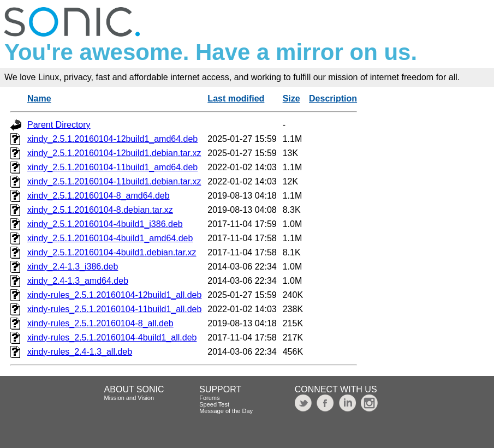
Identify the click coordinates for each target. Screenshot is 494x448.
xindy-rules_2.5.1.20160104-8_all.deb (100, 323)
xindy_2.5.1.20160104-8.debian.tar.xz (100, 210)
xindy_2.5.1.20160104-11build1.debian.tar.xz (114, 181)
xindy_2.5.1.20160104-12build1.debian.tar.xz (114, 153)
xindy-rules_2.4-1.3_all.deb (80, 352)
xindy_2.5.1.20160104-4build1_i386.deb (105, 224)
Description (333, 98)
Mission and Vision (129, 398)
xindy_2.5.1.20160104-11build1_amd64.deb (112, 167)
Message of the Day (226, 411)
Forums (209, 398)
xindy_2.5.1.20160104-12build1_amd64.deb (112, 139)
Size (291, 98)
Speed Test (214, 404)
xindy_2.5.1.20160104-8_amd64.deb (99, 196)
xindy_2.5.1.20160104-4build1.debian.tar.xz (112, 252)
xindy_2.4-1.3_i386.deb (73, 267)
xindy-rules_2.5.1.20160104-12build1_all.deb (114, 295)
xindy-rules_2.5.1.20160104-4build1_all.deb (112, 338)
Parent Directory (59, 125)
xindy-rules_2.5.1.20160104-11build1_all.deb (114, 309)
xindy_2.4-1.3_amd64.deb (78, 281)
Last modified (236, 98)
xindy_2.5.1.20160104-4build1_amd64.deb (110, 238)
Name (39, 98)
